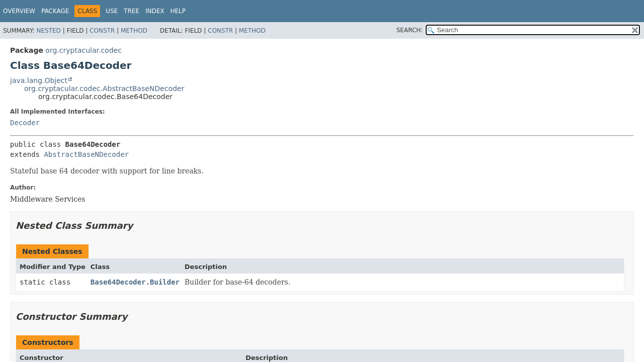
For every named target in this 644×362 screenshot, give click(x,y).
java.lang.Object (39, 80)
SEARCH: (410, 30)
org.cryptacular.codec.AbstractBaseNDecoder (104, 88)
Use (112, 11)
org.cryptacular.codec (84, 50)
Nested (48, 31)
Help (178, 11)
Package (55, 11)
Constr (102, 31)
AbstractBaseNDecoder (86, 154)
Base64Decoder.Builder (135, 282)
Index (155, 11)
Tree (132, 11)
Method (134, 31)
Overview (19, 11)
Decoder (25, 123)
